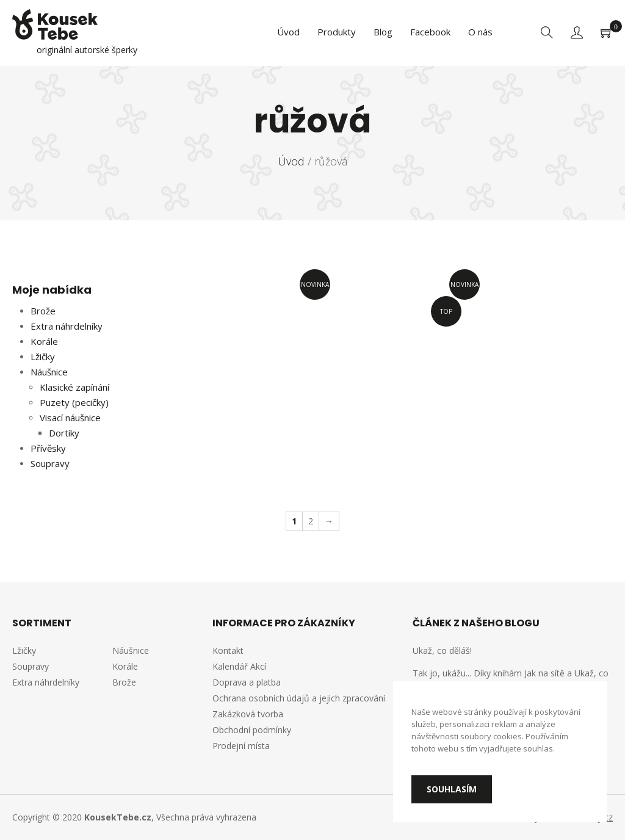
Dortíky (64, 433)
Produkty (337, 32)
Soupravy (50, 463)
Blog (383, 32)
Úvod (288, 32)
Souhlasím (452, 789)
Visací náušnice (70, 418)
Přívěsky (48, 448)
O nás (480, 32)
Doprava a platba (247, 682)
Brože (43, 311)
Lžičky (43, 357)
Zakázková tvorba (248, 714)
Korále (44, 341)
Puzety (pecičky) (74, 402)
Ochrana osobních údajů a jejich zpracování (299, 698)
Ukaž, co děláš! (442, 650)
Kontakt (228, 650)
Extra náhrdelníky (67, 326)
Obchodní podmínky (252, 730)
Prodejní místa (241, 746)
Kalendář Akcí (239, 666)
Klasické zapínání (74, 387)
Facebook (430, 32)
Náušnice (49, 372)
